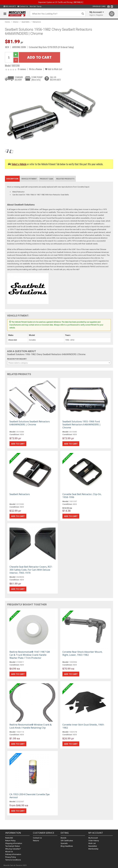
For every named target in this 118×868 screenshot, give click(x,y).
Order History (94, 841)
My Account (93, 838)
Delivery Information (13, 854)
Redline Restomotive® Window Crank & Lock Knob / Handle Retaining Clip (31, 726)
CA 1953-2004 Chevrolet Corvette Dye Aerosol (30, 796)
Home (7, 22)
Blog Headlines (67, 846)
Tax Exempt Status (12, 846)
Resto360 (9, 838)
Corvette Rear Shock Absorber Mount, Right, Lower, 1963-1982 (82, 653)
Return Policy (10, 841)
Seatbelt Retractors (20, 494)
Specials (64, 843)
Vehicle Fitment (29, 179)
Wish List (92, 843)
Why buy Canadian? (13, 849)
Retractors (37, 22)
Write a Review (36, 69)
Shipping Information (14, 843)
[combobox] (59, 363)
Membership (93, 849)
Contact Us (23, 6)
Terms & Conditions (13, 860)
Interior (16, 22)
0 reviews (22, 69)
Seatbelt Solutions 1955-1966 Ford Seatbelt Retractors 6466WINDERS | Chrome (82, 424)
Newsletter (93, 846)
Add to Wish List (54, 69)
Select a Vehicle (19, 164)
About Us (9, 852)
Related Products (65, 179)
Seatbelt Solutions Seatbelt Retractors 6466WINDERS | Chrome (30, 423)
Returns (36, 841)
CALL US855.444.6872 (55, 78)
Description (12, 179)
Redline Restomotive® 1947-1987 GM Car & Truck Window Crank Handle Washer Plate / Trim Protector (30, 655)
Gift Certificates (67, 841)
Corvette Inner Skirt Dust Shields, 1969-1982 (83, 726)
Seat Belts (26, 22)
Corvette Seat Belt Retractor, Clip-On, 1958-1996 (82, 496)
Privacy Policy (11, 857)
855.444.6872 (10, 6)
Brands (63, 838)
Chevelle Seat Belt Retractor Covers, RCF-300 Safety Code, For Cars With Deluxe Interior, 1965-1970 (31, 570)
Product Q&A (47, 179)
